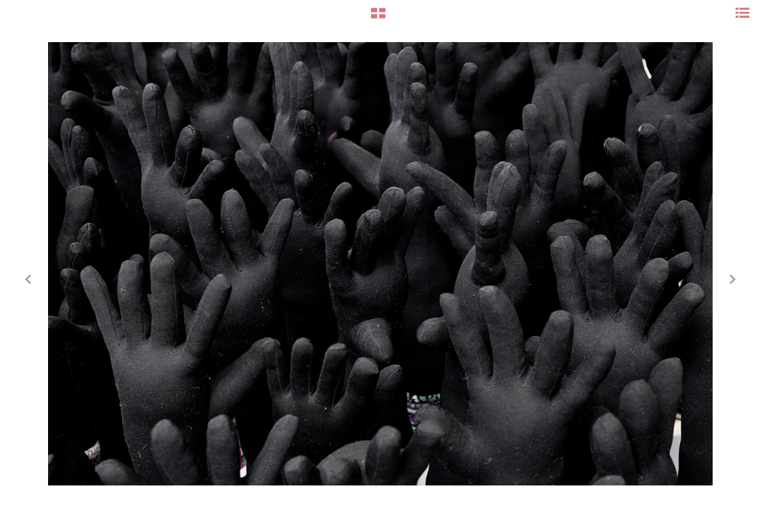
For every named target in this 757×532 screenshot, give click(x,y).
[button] (378, 18)
